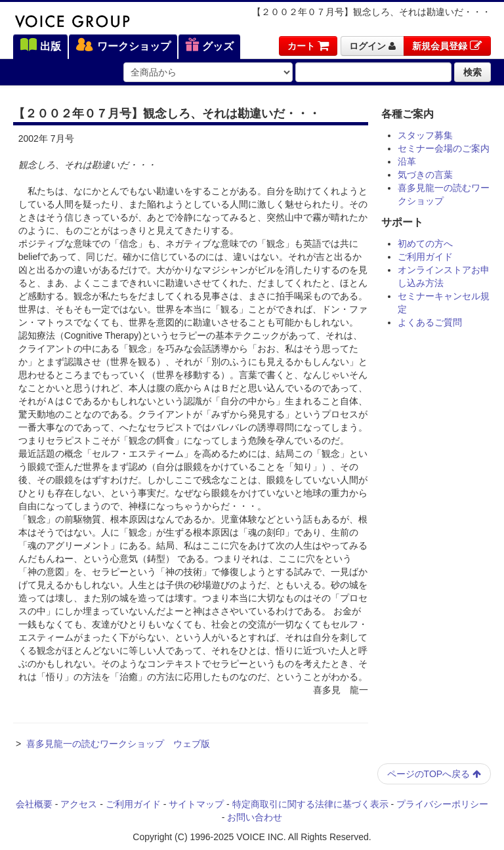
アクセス (79, 804)
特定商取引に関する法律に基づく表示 (310, 804)
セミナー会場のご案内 (444, 148)
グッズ (209, 46)
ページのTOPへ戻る (434, 774)
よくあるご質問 (430, 322)
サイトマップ (196, 804)
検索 (472, 72)
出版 (40, 46)
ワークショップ (123, 46)
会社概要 (34, 804)
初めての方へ (425, 244)
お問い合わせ (255, 817)
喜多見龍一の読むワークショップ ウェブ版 (118, 744)
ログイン (372, 46)
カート (308, 46)
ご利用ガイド (425, 257)
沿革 (407, 161)
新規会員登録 (447, 46)
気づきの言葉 (425, 175)
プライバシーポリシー (442, 804)
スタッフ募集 (425, 135)
